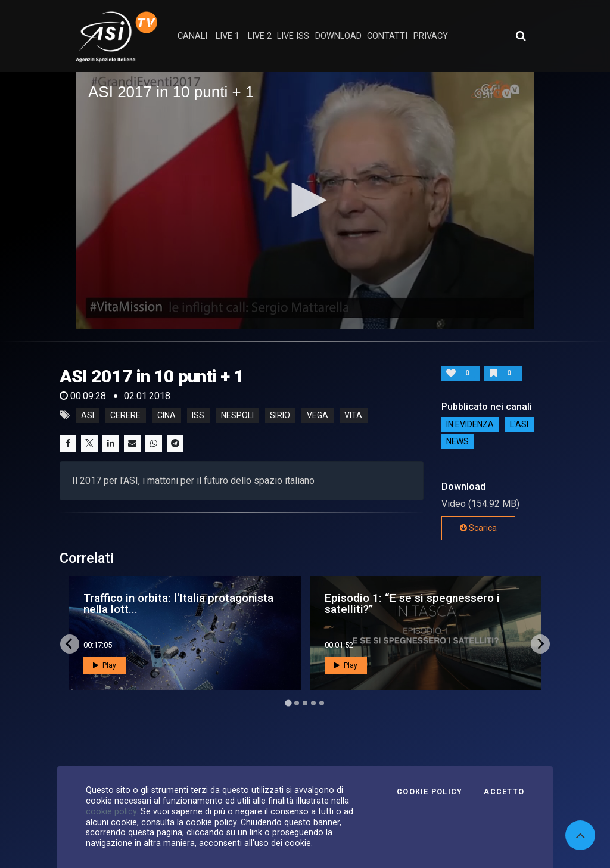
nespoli (237, 415)
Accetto (504, 792)
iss (198, 415)
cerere (125, 415)
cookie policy (111, 811)
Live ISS (293, 36)
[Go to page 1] (288, 703)
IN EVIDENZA (470, 425)
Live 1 (228, 36)
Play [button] (105, 665)
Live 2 (260, 36)
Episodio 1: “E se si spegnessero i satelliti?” (412, 603)
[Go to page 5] (322, 703)
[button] (305, 200)
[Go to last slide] (70, 644)
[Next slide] (540, 644)
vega (318, 415)
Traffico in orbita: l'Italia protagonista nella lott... (178, 603)
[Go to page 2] (297, 703)
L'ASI (519, 425)
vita (353, 415)
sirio (280, 415)
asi (88, 415)
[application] (305, 201)
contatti (387, 36)
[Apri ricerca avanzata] (521, 36)
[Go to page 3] (305, 703)
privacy (431, 36)
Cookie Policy (430, 792)
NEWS (457, 442)
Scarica (478, 528)
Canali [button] (192, 36)
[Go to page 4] (313, 703)
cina (166, 415)
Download (338, 36)
